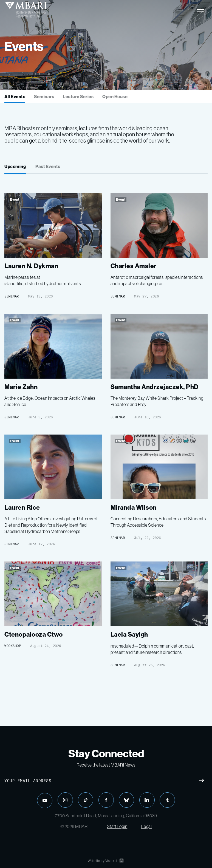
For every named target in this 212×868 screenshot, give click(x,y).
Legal (147, 826)
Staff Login (117, 826)
